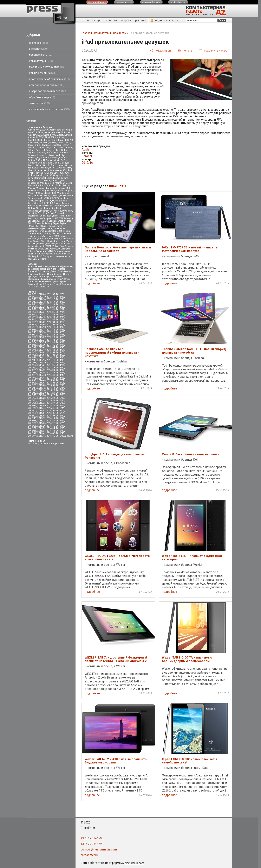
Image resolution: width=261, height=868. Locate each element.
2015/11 (32, 388)
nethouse (38, 196)
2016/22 (60, 421)
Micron (31, 188)
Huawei (62, 168)
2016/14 (60, 418)
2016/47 (60, 436)
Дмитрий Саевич (37, 274)
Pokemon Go (46, 211)
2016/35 (60, 428)
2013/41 (60, 345)
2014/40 (41, 375)
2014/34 (60, 370)
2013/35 (41, 342)
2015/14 (60, 388)
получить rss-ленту (164, 20)
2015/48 (41, 411)
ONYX (48, 201)
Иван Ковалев (55, 274)
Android (47, 135)
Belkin (47, 140)
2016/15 (32, 421)
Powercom (67, 211)
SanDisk (32, 221)
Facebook (49, 155)
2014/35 (32, 373)
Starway (60, 226)
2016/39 (60, 431)
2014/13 (60, 357)
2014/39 (32, 375)
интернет (38, 49)
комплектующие (43, 73)
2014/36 (41, 373)
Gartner (50, 160)
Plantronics (50, 208)
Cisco (31, 145)
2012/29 (32, 309)
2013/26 (32, 337)
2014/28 (41, 368)
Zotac (41, 249)
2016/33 (41, 428)
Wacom (37, 241)
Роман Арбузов (50, 282)
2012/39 (51, 315)
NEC (30, 196)
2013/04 (60, 322)
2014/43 (32, 378)
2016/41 (41, 433)
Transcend (65, 233)
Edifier (50, 153)
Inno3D (41, 256)
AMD (40, 135)
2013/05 (32, 325)
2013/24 (51, 335)
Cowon (60, 148)
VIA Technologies (53, 239)
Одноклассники (62, 251)
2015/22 (60, 393)
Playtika (32, 254)
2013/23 (41, 335)
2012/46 (41, 319)
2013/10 (41, 327)
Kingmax (49, 256)
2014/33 (51, 370)
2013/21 (32, 335)
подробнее (92, 283)
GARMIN (40, 160)
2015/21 (51, 393)
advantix (61, 130)
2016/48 (69, 436)
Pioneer (40, 208)
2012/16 (60, 299)
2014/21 (51, 363)
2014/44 (41, 378)
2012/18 (41, 302)
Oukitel (57, 203)
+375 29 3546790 (92, 844)
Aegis (69, 130)
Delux (64, 150)
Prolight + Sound (46, 213)
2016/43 (60, 433)
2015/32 (41, 400)
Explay (40, 155)
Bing (60, 140)
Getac (49, 163)
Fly (38, 158)
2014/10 (32, 357)
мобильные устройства (48, 67)
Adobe (53, 130)
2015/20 (41, 393)
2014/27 (32, 368)
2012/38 (41, 315)
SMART (32, 226)
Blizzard (44, 143)
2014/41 (51, 375)
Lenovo (57, 178)
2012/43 (51, 317)
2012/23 (51, 304)
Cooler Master (42, 148)
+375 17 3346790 (92, 838)
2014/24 (41, 365)
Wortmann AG (63, 244)
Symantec (33, 231)
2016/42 (51, 433)
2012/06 (41, 294)
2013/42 (32, 347)
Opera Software (60, 201)
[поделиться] (160, 50)
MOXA (39, 193)
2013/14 (41, 330)
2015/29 (51, 398)
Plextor (59, 208)
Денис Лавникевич (61, 271)
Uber (38, 236)
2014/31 (32, 370)
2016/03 (32, 413)
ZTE (46, 249)
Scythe (45, 221)
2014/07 (41, 355)
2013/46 (32, 350)
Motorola (51, 191)
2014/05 (60, 352)
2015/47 (32, 411)
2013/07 (51, 325)
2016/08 (41, 416)
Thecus (67, 231)
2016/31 (60, 426)
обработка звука (42, 97)
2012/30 (41, 309)
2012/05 (32, 294)
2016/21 (51, 421)
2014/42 (60, 375)
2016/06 (60, 413)
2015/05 (51, 383)
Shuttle (68, 221)
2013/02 (41, 322)
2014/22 (60, 363)
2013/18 (41, 332)
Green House (58, 165)
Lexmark (32, 181)
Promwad (59, 213)
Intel (45, 170)
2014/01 (60, 350)
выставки (33, 444)
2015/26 (60, 395)
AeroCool (32, 132)
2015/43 (32, 408)
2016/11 (32, 418)
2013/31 (41, 340)
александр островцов (39, 269)
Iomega (58, 170)
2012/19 (51, 302)
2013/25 (60, 335)
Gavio (57, 160)
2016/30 (51, 426)
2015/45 (51, 408)
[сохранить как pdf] (214, 50)
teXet (59, 231)
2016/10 (60, 416)
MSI (54, 193)
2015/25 (51, 395)
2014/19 (32, 363)
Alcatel (48, 132)
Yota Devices (67, 246)
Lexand (65, 178)
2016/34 (51, 428)
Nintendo (55, 196)
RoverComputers (45, 218)
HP (51, 168)
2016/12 (41, 418)
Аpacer (53, 249)
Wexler (70, 241)
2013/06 (41, 325)
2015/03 (32, 383)
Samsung (68, 218)
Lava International (37, 178)
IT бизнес (38, 43)
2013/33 (60, 340)
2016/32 (32, 428)
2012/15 (51, 299)
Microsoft (41, 188)
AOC (54, 135)
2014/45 (51, 378)
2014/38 (60, 373)
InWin (51, 170)
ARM (47, 137)
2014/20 (41, 363)
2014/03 (41, 352)
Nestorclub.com (134, 863)
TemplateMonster (47, 231)
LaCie (67, 175)
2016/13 (51, 418)
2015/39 (32, 406)
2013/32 (51, 340)
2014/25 (51, 365)
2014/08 (51, 355)
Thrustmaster (35, 233)
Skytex (63, 223)
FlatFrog (32, 158)
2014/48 (41, 380)
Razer (49, 216)
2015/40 (41, 406)
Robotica (32, 218)
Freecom (54, 158)
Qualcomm (33, 216)
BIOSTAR (68, 140)
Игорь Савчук (42, 277)
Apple (60, 135)
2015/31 (32, 400)
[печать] (185, 50)
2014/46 (60, 378)
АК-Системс (64, 249)
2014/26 (60, 365)
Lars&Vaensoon (63, 256)
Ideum (31, 170)
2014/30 (60, 368)
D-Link (31, 150)
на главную (94, 20)
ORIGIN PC (47, 203)
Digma (31, 153)
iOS (65, 170)
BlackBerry (33, 143)
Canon (60, 143)
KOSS (52, 175)
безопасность (41, 55)
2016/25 (51, 423)
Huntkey (32, 256)
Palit (35, 206)
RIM (62, 216)
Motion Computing (37, 191)
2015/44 (41, 408)
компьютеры (41, 61)
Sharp (61, 221)
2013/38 (32, 345)
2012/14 (41, 299)
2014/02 (32, 352)
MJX (68, 188)
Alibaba (56, 132)
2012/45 (32, 319)
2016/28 (32, 426)
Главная (87, 33)
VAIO (57, 236)
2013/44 (51, 347)
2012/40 (60, 315)
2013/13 (32, 330)
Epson (65, 153)
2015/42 (60, 406)
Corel (53, 148)
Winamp (41, 244)
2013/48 (51, 350)
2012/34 (41, 312)
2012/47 (51, 319)
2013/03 (51, 322)
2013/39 (41, 345)
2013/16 (60, 330)
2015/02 (60, 380)
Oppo (31, 203)
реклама (60, 444)
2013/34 (32, 342)
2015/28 (41, 398)
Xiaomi (38, 246)
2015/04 (41, 383)
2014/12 (51, 357)
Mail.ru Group (47, 183)
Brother (53, 143)
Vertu (41, 239)
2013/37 (60, 342)
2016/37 (41, 431)
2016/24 (41, 423)
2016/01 (51, 411)
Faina (31, 266)
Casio (67, 143)
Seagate (53, 221)
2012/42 (41, 317)
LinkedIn (46, 181)
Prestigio (32, 213)
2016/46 (51, 436)
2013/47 (41, 350)
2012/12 (60, 297)
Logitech (62, 181)
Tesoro (43, 259)
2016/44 (32, 436)
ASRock (54, 137)
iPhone (31, 173)
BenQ (54, 140)
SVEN (56, 229)
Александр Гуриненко (61, 266)
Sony (38, 226)
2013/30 (32, 340)
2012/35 (51, 312)
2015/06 (60, 383)
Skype (56, 223)
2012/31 (51, 309)
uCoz (44, 236)
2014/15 (41, 360)
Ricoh (56, 216)
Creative (68, 148)
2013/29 (60, 337)
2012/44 (60, 317)
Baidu (40, 140)
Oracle (38, 203)
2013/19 (51, 332)
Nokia (63, 196)
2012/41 (32, 317)
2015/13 (51, 388)
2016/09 (51, 416)
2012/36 (60, 312)
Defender (50, 150)
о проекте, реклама (134, 20)
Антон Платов (58, 269)
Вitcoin (31, 251)
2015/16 (41, 390)
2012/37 (32, 315)
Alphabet (65, 132)
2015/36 (41, 403)
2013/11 (51, 327)
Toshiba (46, 233)
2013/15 (51, 330)
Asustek (32, 140)
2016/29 (41, 426)
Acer (38, 130)
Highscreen (34, 168)
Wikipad (32, 244)
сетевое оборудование (47, 85)
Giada (56, 163)
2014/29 (51, 368)
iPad (70, 170)
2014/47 (32, 380)
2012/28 (60, 307)
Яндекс (41, 254)
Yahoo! (56, 246)
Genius (41, 163)
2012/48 (60, 319)
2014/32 (41, 370)
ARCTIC (40, 137)
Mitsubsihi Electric (56, 188)
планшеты (120, 33)
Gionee (32, 165)
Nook (40, 198)
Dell (58, 150)
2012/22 (41, 304)
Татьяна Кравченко (38, 287)
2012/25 (32, 307)
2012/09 (32, 297)
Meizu (69, 183)
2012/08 (60, 294)
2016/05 (51, 413)
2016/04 (41, 413)
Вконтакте (41, 251)
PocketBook (34, 211)
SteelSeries (34, 229)
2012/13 (32, 299)
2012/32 (60, 309)
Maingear (60, 183)
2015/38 (60, 403)
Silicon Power (34, 223)
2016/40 (32, 433)
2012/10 (41, 297)
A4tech (31, 130)
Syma (62, 229)
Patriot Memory (57, 206)
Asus (62, 137)
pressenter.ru (89, 855)
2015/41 (51, 406)
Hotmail (44, 168)
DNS (38, 153)
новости (111, 20)
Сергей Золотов (44, 284)
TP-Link (55, 233)
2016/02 (60, 411)
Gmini (39, 165)
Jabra (50, 173)
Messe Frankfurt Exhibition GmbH (45, 185)
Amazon (32, 135)
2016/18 (41, 421)
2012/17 (32, 302)
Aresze (57, 254)
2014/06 (32, 355)
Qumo (43, 216)
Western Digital (58, 241)
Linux (54, 181)
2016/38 (51, 431)
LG (39, 181)
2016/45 (41, 436)
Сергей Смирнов (63, 284)
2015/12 (41, 388)
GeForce (65, 160)
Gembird (32, 163)
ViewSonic (68, 239)
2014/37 (51, 373)
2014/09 (60, 355)
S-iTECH (59, 218)
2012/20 (60, 302)
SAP (39, 221)
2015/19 (32, 393)
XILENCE (47, 246)
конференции (47, 444)
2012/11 (51, 297)
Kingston (44, 175)
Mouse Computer (65, 191)
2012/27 (51, 307)
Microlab (67, 185)
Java (56, 173)
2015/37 (51, 403)
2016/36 (32, 431)
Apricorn (68, 135)
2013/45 (60, 347)
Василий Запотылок (39, 271)
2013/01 (32, 322)
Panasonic (43, 206)
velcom (64, 236)
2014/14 (32, 360)
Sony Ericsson (48, 226)
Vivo (30, 241)
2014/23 (32, 365)
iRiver (38, 173)
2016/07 (32, 416)
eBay (43, 153)
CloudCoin (57, 145)
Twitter (31, 236)
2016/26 (60, 423)
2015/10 (60, 385)
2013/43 (41, 347)
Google (47, 165)
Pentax (68, 206)
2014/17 (51, 360)
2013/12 (60, 327)
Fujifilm (63, 158)
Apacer (49, 254)
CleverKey (46, 145)
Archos (31, 137)
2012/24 (60, 304)
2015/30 (60, 398)
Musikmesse (64, 193)
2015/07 (32, 385)
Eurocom (32, 155)
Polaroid (57, 211)
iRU (44, 173)
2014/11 (41, 357)
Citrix (37, 145)
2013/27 (41, 337)
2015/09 (51, 385)
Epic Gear (66, 254)
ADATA (45, 130)
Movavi (32, 193)
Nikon (46, 196)
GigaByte (64, 163)
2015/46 (60, 408)
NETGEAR (33, 259)
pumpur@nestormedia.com (99, 849)
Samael (38, 266)
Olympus (40, 201)
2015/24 (41, 395)
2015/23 (32, 395)
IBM (69, 168)
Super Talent (46, 229)
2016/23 (32, 423)
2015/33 (51, 400)
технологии (40, 103)
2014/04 (51, 352)
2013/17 (32, 332)
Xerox (31, 246)
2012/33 (32, 312)
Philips (31, 208)
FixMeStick (60, 155)
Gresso (69, 165)
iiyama (39, 170)
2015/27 (32, 398)
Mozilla (47, 193)
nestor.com (97, 2)
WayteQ (45, 241)
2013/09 (32, 327)
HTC (55, 168)
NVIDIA (47, 198)
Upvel (51, 236)
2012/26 (41, 307)
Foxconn (45, 158)
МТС (50, 251)
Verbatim (33, 239)
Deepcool (40, 150)
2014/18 (60, 360)
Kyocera (60, 175)
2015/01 (51, 380)
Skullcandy (47, 223)
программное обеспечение (50, 79)
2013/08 (60, 325)
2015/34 (60, 400)
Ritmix (68, 216)
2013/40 (51, 345)
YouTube (32, 249)
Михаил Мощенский (52, 279)
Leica (50, 178)
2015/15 (32, 390)
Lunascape (34, 183)
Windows (51, 244)
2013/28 (51, 337)
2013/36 (51, 342)
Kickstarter (33, 175)
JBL (62, 173)
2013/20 (60, 332)
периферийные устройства (50, 109)
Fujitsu (31, 160)
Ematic (57, 153)
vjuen (46, 266)
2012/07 (51, 294)
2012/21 (32, 304)
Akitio (41, 132)
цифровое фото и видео (48, 91)
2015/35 (32, 403)
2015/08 (41, 385)
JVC (67, 173)
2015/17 (51, 390)
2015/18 (60, 390)
